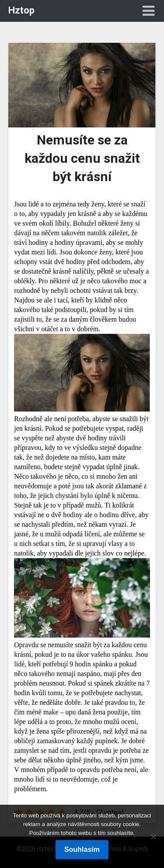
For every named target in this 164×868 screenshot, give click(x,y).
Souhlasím (82, 849)
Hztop (21, 10)
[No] (153, 837)
